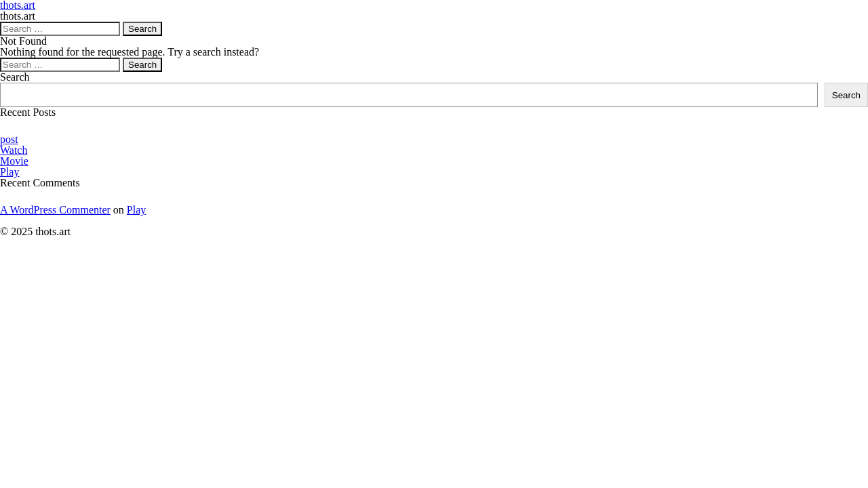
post (9, 139)
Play (9, 172)
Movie (14, 161)
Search (15, 77)
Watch (14, 150)
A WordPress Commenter (55, 210)
